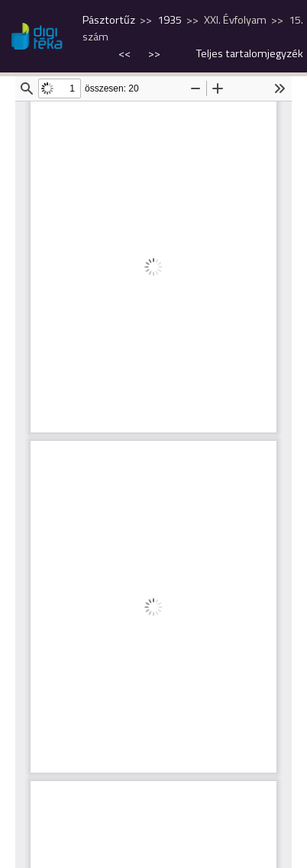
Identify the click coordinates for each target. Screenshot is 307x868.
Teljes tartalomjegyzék (250, 53)
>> (154, 53)
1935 (170, 20)
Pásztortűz (109, 20)
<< (126, 53)
